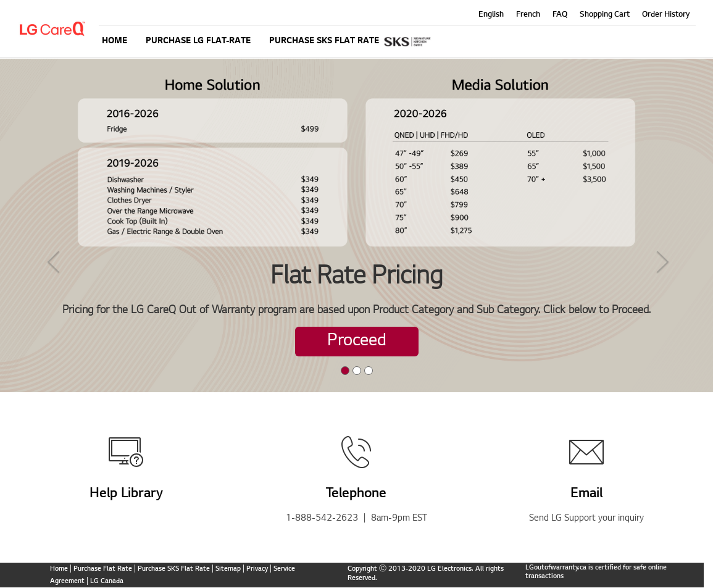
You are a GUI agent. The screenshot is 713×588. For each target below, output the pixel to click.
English (491, 15)
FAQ (560, 15)
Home (59, 569)
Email (586, 494)
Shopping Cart (605, 15)
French (528, 15)
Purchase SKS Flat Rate (174, 569)
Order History (666, 15)
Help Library (126, 494)
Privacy (257, 569)
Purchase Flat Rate (103, 569)
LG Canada (107, 581)
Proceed (357, 342)
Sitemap (228, 569)
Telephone (356, 494)
